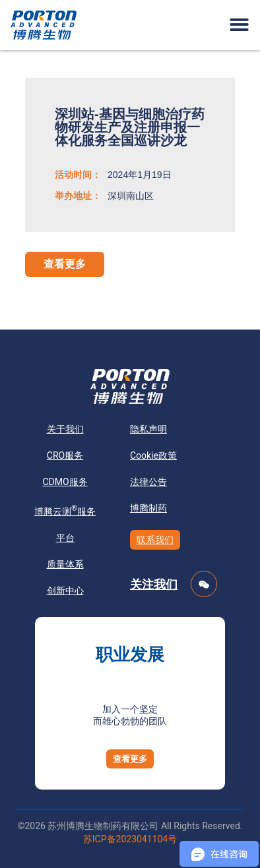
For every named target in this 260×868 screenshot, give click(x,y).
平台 (65, 538)
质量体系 (65, 564)
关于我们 (65, 429)
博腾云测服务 (65, 510)
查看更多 (65, 264)
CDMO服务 (65, 482)
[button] (239, 25)
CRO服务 (65, 455)
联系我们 (155, 540)
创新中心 (65, 591)
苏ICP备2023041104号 (130, 839)
